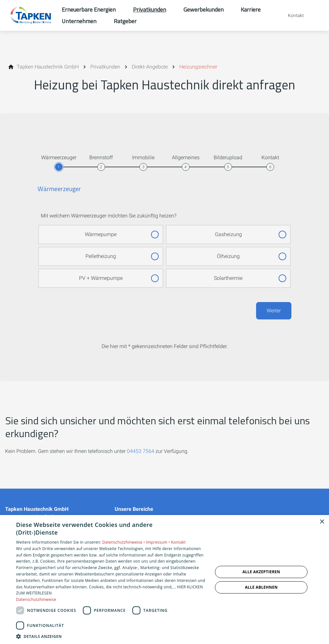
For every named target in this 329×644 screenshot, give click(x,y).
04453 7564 (141, 451)
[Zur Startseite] (31, 15)
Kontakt (178, 542)
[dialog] (164, 580)
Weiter (274, 311)
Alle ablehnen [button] (261, 587)
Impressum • (159, 542)
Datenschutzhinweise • (124, 542)
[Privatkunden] (105, 67)
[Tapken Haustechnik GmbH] (48, 67)
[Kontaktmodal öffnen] (291, 15)
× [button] (322, 522)
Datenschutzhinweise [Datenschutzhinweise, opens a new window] (36, 599)
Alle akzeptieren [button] (261, 572)
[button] (111, 636)
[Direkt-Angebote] (150, 67)
